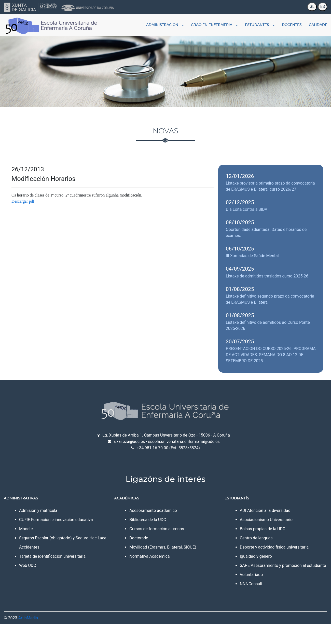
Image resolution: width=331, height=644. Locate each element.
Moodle (26, 529)
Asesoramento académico (153, 510)
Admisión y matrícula (38, 510)
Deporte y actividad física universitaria (274, 547)
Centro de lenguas (256, 538)
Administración (165, 25)
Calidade (318, 25)
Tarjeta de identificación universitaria (52, 556)
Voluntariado (251, 575)
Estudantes (260, 25)
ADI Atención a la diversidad (265, 510)
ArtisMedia (28, 618)
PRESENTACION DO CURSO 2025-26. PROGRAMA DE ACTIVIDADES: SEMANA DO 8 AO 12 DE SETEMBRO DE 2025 (271, 355)
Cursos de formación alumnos (157, 529)
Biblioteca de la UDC (148, 520)
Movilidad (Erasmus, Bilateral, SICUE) (163, 547)
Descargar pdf (23, 201)
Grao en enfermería (214, 25)
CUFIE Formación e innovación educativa (56, 520)
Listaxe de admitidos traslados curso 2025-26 (267, 276)
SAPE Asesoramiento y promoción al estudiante (283, 565)
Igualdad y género (256, 556)
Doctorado (139, 538)
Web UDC (28, 565)
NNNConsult (251, 584)
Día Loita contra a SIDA (247, 209)
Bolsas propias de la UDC (263, 529)
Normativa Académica (149, 556)
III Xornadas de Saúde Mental (252, 256)
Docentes (292, 25)
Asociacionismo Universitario (266, 520)
